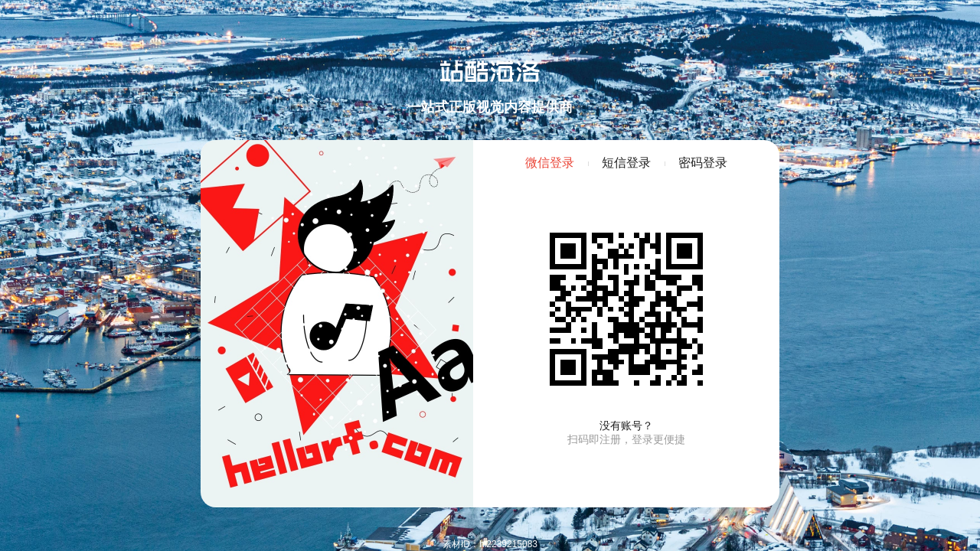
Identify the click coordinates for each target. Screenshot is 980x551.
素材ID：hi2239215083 (490, 544)
